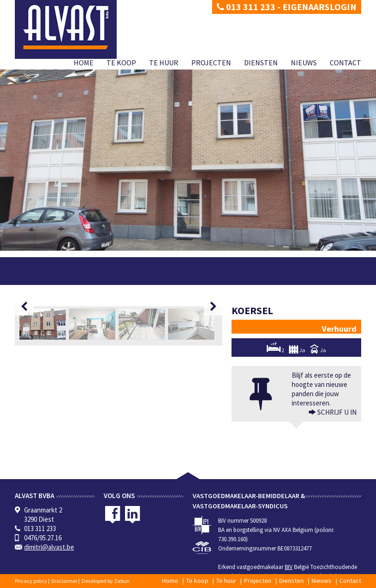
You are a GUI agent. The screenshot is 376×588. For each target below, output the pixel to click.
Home (84, 63)
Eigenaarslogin (320, 7)
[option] (44, 324)
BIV (289, 567)
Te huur (164, 63)
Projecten (211, 63)
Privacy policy (31, 581)
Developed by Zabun (106, 581)
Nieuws (304, 63)
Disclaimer (64, 581)
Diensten (261, 63)
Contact (345, 63)
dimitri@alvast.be (49, 547)
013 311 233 (246, 7)
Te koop (121, 63)
